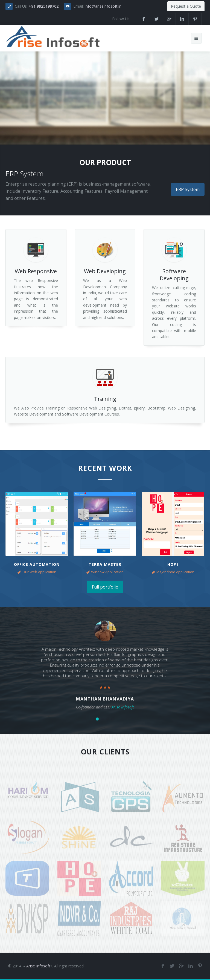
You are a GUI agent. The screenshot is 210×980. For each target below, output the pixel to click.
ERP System (188, 189)
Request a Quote (186, 6)
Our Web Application (39, 572)
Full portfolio (105, 587)
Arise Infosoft (38, 966)
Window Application (107, 572)
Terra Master (105, 564)
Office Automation (37, 564)
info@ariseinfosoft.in (103, 6)
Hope (173, 564)
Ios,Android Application (175, 572)
